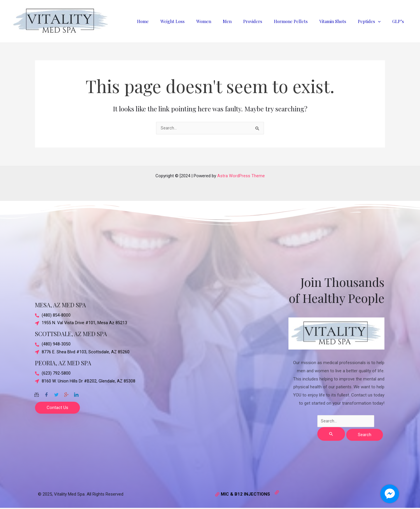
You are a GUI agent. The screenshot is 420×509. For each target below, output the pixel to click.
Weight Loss (194, 21)
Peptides (374, 21)
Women (223, 21)
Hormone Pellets (301, 21)
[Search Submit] (331, 434)
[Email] (36, 393)
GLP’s (400, 21)
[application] (382, 21)
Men (243, 21)
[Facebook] (46, 393)
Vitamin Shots (340, 21)
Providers (266, 21)
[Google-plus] (66, 393)
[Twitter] (56, 393)
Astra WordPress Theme (241, 175)
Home (168, 21)
